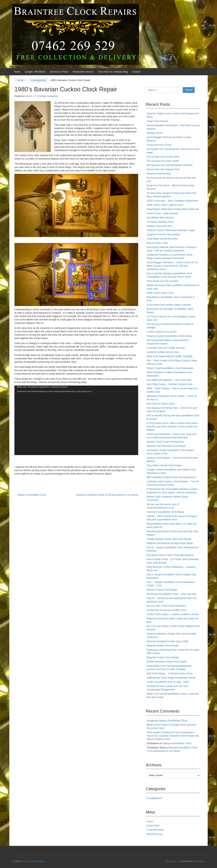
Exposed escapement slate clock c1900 (167, 641)
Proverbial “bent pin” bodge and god (166, 348)
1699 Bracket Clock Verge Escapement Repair (171, 678)
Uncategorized (38, 80)
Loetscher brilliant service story (163, 352)
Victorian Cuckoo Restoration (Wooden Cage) (171, 230)
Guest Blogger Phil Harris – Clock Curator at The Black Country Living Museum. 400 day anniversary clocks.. (172, 266)
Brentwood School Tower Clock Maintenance (170, 555)
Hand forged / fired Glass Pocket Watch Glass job (173, 209)
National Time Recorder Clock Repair (166, 446)
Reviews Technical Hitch (159, 226)
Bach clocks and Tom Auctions (163, 281)
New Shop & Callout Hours (161, 404)
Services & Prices (59, 72)
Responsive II (173, 861)
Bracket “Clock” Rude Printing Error (165, 442)
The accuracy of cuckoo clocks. (163, 161)
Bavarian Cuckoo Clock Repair (163, 657)
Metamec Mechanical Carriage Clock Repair (170, 543)
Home (17, 72)
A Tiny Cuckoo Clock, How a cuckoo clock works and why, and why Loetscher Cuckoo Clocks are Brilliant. (172, 426)
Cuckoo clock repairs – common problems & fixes (173, 614)
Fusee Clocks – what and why (162, 213)
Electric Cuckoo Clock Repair (162, 590)
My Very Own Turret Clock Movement (166, 606)
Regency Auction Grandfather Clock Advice (169, 336)
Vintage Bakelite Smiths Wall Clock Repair (169, 539)
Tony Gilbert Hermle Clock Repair (164, 465)
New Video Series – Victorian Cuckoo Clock (170, 384)
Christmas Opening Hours (160, 222)
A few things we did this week (162, 239)
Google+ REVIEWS (35, 72)
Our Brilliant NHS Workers (160, 218)
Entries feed (153, 826)
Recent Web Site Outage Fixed (163, 169)
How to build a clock (157, 243)
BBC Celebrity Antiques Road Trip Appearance (171, 477)
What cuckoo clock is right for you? (165, 205)
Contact (136, 72)
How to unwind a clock (158, 739)
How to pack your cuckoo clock (163, 157)
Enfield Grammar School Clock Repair (167, 662)
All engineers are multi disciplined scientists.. (170, 165)
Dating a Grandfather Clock (30, 495)
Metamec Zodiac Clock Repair (163, 646)
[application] (76, 420)
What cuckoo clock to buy (160, 293)
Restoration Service (83, 72)
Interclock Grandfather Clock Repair (166, 512)
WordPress (199, 861)
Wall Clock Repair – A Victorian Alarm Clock (170, 673)
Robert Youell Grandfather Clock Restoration (170, 368)
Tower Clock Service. (158, 121)
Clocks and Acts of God (159, 145)
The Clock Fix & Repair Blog (113, 72)
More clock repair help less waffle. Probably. (170, 356)
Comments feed (155, 830)
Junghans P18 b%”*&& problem (163, 234)
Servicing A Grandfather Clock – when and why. (172, 594)
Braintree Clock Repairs (33, 861)
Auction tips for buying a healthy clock (166, 610)
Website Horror (155, 133)
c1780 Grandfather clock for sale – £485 (168, 682)
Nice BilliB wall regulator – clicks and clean (169, 380)
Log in (150, 821)
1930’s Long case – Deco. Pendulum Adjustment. (173, 201)
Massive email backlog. (159, 174)
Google (150, 720)
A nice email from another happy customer (169, 305)
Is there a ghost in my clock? (162, 332)
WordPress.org (155, 834)
